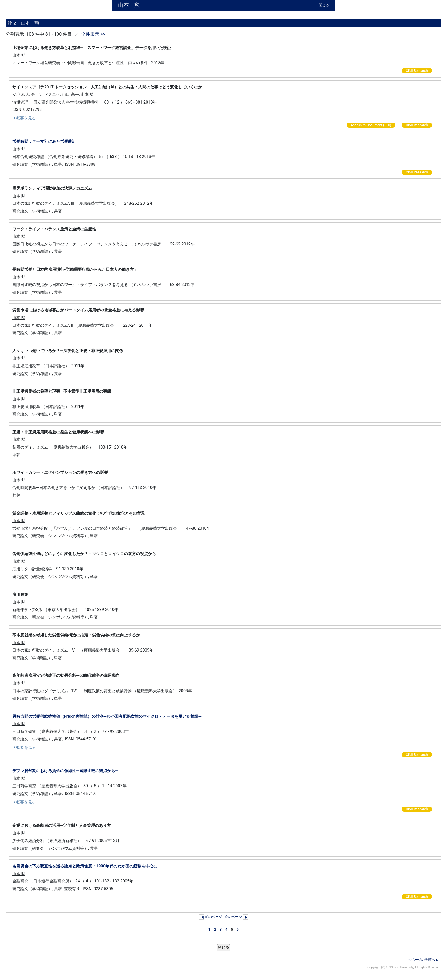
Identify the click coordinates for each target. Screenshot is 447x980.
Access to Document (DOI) (371, 125)
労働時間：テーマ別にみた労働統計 (44, 142)
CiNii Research (417, 71)
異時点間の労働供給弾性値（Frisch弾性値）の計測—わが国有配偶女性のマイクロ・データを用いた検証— (107, 716)
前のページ (214, 917)
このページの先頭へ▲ (421, 960)
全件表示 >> (93, 34)
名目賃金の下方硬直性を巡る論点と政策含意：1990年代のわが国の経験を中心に (85, 866)
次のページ (233, 917)
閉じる (324, 5)
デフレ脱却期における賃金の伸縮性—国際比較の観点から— (65, 771)
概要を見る (24, 118)
